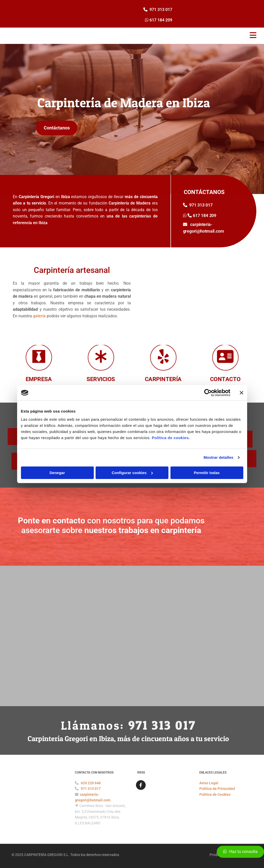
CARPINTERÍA (163, 379)
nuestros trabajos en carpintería (143, 530)
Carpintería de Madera (130, 203)
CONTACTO (225, 379)
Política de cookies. (171, 438)
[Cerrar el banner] (242, 393)
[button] (57, 128)
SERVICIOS (101, 379)
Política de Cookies (215, 794)
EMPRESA (39, 379)
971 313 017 (161, 10)
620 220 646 (91, 783)
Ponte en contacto (51, 521)
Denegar (57, 473)
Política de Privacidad (217, 789)
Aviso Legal (209, 783)
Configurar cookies (132, 473)
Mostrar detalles (218, 457)
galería (39, 316)
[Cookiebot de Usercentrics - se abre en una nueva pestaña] (208, 393)
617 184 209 (161, 20)
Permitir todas (207, 473)
